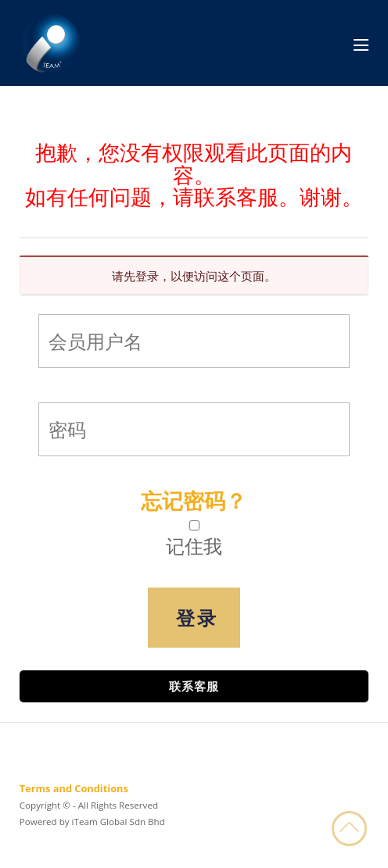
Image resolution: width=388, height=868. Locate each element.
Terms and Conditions (74, 788)
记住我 (194, 546)
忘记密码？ (194, 500)
